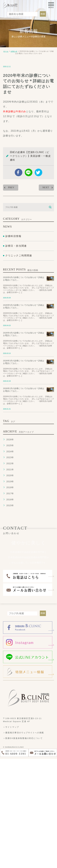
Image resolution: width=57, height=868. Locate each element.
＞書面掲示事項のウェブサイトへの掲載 (23, 842)
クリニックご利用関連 (19, 365)
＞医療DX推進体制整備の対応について (23, 847)
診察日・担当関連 (16, 355)
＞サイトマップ (11, 836)
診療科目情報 (13, 345)
